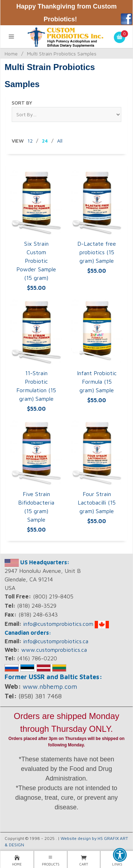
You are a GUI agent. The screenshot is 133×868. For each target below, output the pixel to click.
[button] (120, 855)
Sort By (22, 103)
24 (45, 141)
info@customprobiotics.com (58, 624)
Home (11, 54)
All (60, 141)
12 (30, 141)
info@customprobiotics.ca (56, 641)
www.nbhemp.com (50, 686)
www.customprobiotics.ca (54, 650)
